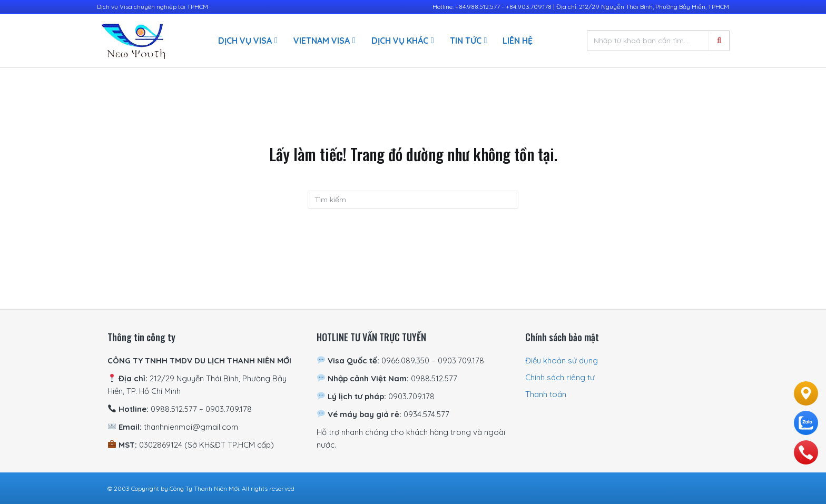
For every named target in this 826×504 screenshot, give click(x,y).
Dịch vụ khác (400, 41)
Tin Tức (466, 41)
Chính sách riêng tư (560, 377)
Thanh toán (546, 394)
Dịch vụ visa (245, 41)
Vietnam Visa (322, 41)
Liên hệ (518, 41)
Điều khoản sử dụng (562, 360)
